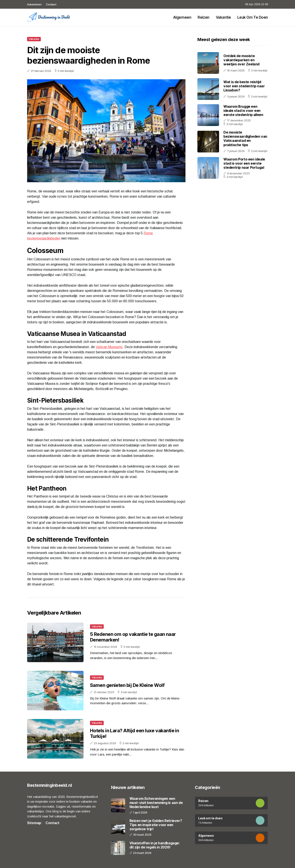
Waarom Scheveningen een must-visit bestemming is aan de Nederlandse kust (156, 803)
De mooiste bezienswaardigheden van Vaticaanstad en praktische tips (245, 139)
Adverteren (34, 4)
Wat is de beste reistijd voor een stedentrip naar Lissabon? (244, 86)
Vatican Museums (109, 347)
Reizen (203, 17)
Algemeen (182, 17)
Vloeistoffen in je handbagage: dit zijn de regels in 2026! (155, 845)
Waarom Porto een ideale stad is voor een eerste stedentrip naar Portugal (244, 163)
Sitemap (34, 823)
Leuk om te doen (253, 17)
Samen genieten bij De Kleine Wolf (127, 685)
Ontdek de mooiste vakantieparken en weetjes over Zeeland (241, 60)
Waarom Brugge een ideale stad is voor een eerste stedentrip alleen (243, 111)
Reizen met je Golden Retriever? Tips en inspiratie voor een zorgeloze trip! (156, 825)
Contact (51, 4)
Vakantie (223, 17)
